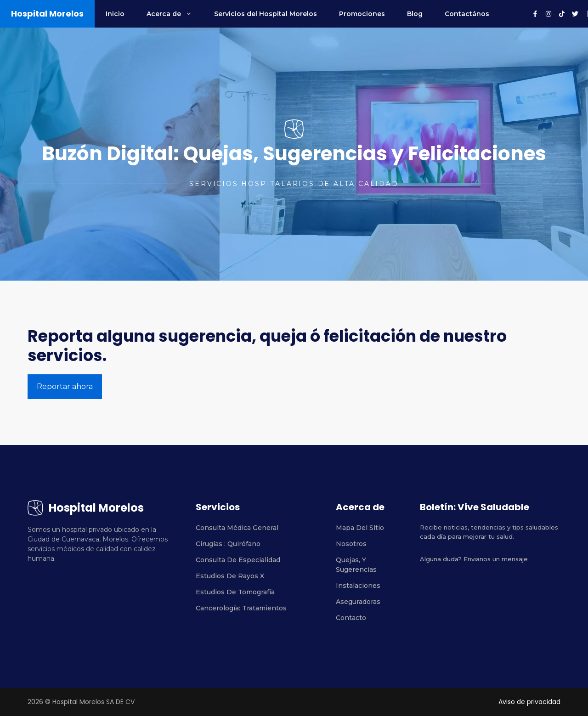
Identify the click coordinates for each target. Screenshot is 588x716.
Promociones (362, 14)
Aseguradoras (358, 602)
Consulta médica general (237, 528)
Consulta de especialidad (238, 560)
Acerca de (175, 14)
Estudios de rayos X (230, 576)
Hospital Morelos (47, 14)
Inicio (115, 14)
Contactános (467, 14)
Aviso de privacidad (529, 702)
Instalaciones (358, 586)
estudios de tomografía (235, 592)
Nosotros (351, 544)
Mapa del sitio (360, 528)
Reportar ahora (65, 386)
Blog (415, 14)
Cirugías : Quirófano (228, 544)
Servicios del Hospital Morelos (266, 14)
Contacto (351, 618)
